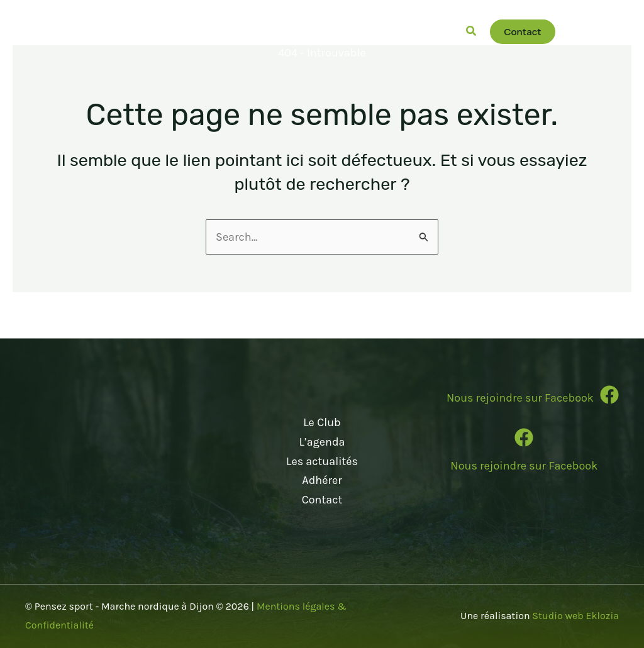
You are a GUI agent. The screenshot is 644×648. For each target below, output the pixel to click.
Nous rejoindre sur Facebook (524, 466)
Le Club (322, 422)
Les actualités (322, 461)
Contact (322, 500)
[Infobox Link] (524, 400)
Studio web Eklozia (575, 616)
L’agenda (322, 442)
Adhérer (322, 480)
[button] (164, 31)
